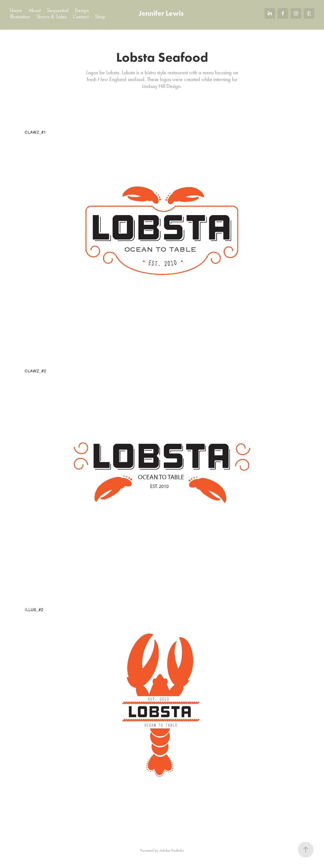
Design (82, 10)
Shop (100, 17)
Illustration (20, 17)
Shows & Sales (52, 17)
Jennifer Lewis (161, 13)
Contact (81, 17)
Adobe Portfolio (172, 850)
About (35, 10)
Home (16, 10)
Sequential (58, 10)
